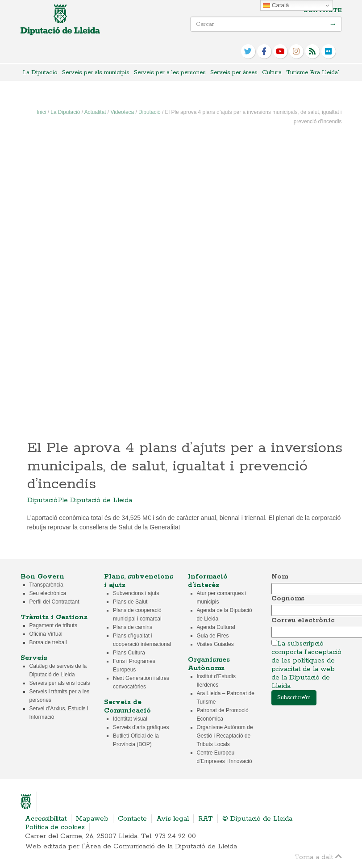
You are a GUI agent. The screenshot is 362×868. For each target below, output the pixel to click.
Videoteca (122, 112)
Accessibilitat (46, 819)
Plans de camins (133, 627)
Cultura (272, 73)
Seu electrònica (48, 593)
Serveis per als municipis (96, 73)
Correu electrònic (303, 620)
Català (276, 5)
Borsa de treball (48, 642)
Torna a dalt (318, 857)
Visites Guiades (215, 644)
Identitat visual (130, 719)
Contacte (322, 10)
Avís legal (173, 819)
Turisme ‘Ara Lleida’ (312, 73)
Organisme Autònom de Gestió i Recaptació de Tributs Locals (225, 736)
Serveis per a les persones (170, 73)
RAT (206, 819)
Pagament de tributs (53, 625)
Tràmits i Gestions (54, 617)
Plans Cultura (129, 653)
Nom (280, 577)
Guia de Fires (213, 636)
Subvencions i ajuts (136, 593)
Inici (41, 112)
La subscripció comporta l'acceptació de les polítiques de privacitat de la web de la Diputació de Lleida (306, 665)
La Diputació (40, 73)
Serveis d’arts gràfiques (141, 727)
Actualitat (95, 112)
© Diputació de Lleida (257, 819)
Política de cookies (55, 827)
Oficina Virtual (46, 634)
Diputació (150, 112)
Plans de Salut (130, 602)
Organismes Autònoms (209, 664)
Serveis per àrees (234, 73)
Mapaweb (92, 819)
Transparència (46, 585)
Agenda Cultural (216, 627)
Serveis (34, 658)
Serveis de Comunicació (127, 706)
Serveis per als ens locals (60, 683)
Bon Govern (42, 577)
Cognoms (288, 598)
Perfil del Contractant (54, 602)
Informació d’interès (208, 581)
